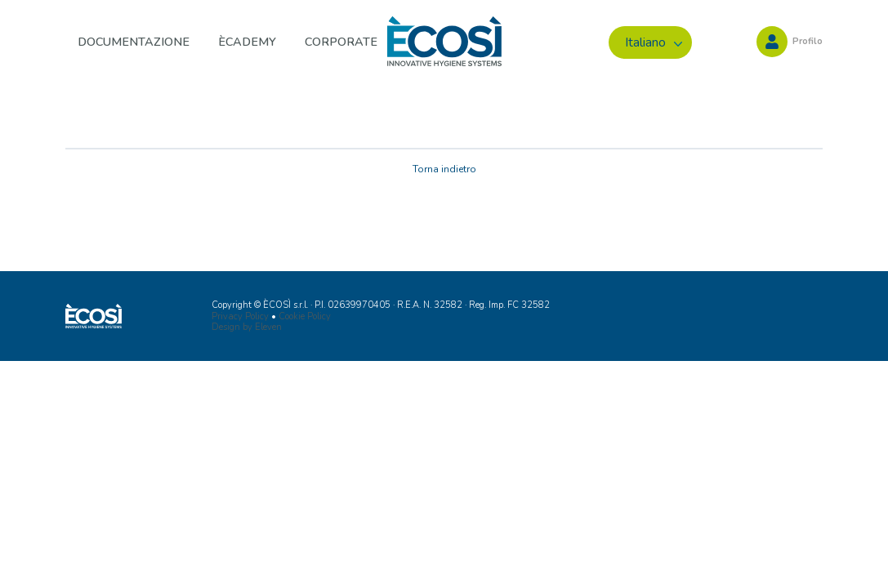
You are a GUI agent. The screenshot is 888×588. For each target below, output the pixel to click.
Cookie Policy (305, 316)
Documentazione (134, 42)
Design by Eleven (247, 327)
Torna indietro (444, 169)
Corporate (341, 42)
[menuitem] (650, 42)
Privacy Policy (240, 316)
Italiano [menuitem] (645, 42)
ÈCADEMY (247, 42)
